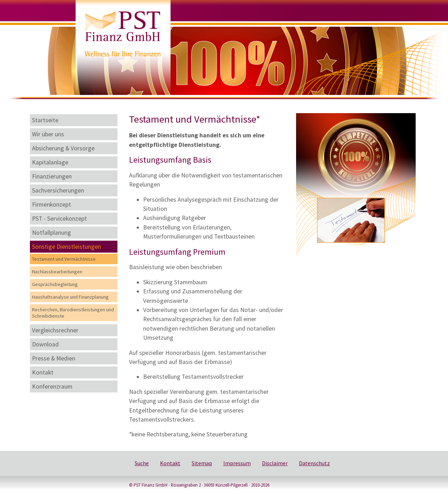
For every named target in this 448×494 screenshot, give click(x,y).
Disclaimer (275, 463)
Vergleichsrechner (55, 330)
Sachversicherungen (58, 190)
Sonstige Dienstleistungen (66, 247)
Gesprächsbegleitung (55, 284)
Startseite (45, 120)
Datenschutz (314, 463)
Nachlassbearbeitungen (57, 272)
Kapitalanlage (50, 162)
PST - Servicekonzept (59, 219)
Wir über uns (48, 134)
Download (45, 344)
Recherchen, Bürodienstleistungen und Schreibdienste (73, 313)
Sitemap (202, 463)
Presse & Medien (54, 358)
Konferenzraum (52, 386)
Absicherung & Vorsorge (63, 148)
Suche (142, 463)
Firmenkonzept (52, 204)
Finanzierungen (52, 176)
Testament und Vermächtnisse (64, 259)
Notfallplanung (52, 233)
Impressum (237, 463)
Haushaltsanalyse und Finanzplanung (70, 297)
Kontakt (43, 372)
